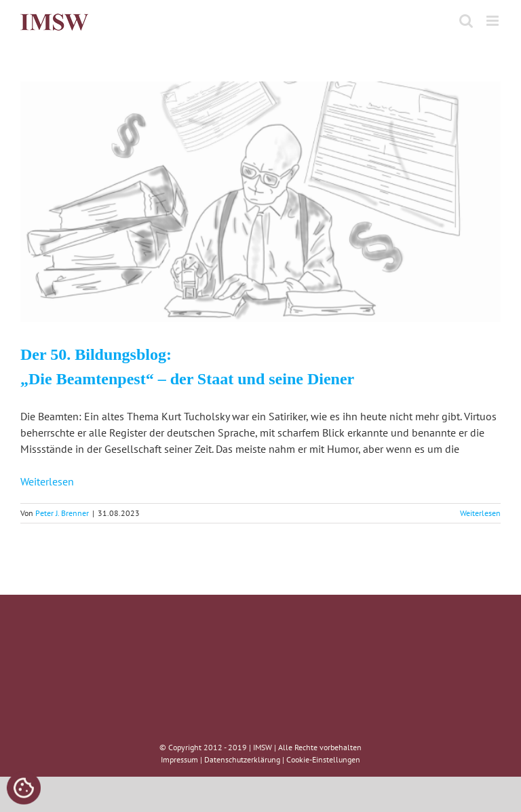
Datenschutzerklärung (242, 759)
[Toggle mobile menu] (494, 21)
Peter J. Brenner (62, 513)
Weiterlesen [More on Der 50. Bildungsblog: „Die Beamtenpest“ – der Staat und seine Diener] (480, 513)
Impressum (179, 759)
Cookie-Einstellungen (323, 759)
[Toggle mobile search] (466, 21)
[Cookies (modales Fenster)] (24, 789)
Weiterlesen (47, 481)
